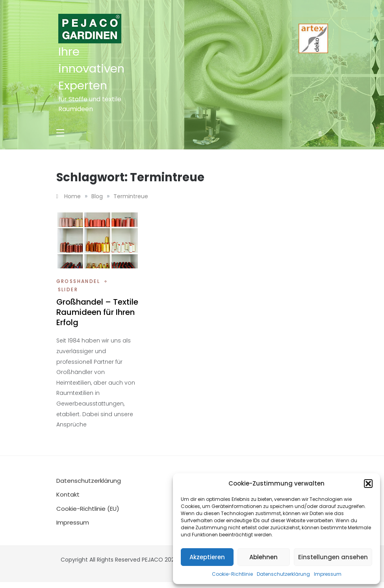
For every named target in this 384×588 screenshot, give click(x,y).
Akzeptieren (207, 557)
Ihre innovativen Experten (91, 69)
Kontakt (68, 494)
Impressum (328, 574)
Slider (68, 289)
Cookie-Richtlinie (232, 574)
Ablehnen (263, 557)
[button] (368, 484)
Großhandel (78, 281)
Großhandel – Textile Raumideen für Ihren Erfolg (97, 312)
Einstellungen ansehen (333, 557)
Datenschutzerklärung (283, 574)
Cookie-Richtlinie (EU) (88, 509)
